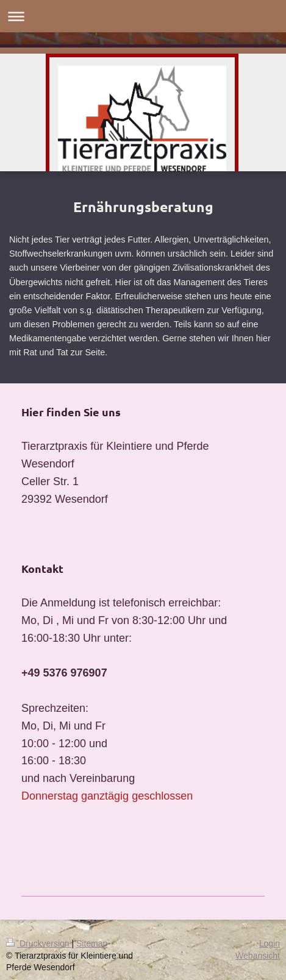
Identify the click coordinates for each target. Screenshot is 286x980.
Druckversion (39, 943)
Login (270, 943)
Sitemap (92, 943)
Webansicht (258, 956)
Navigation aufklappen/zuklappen (143, 16)
